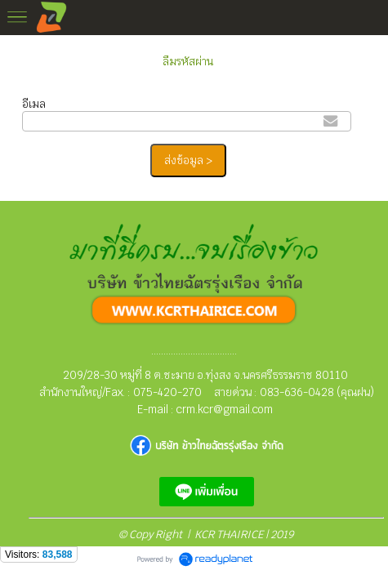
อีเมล (34, 104)
